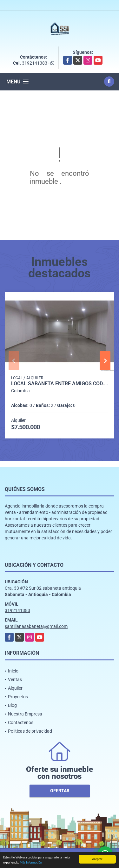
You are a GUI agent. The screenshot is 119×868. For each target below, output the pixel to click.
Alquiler (15, 688)
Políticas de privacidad (30, 731)
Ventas (15, 679)
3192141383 (35, 63)
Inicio (13, 671)
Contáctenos (21, 722)
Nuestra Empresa (25, 714)
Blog (12, 705)
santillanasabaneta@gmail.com (36, 626)
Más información (31, 863)
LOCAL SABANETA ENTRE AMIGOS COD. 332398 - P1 (60, 384)
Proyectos (18, 697)
